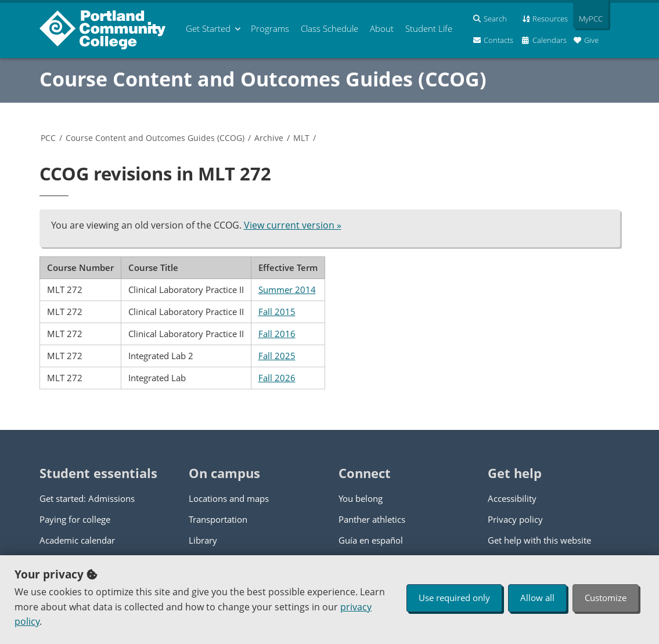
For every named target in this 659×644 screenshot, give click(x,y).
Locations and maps (229, 498)
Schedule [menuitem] (329, 28)
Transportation (218, 519)
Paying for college (75, 519)
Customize (606, 598)
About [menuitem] (382, 28)
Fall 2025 (277, 356)
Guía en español (371, 540)
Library (203, 540)
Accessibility (512, 498)
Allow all (537, 598)
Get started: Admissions (87, 498)
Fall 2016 (277, 334)
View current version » (293, 225)
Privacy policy (515, 519)
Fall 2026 (277, 378)
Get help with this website (539, 540)
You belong (361, 498)
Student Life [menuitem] (429, 28)
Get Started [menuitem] (208, 28)
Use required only (454, 598)
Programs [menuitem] (270, 28)
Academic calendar (77, 540)
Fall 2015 (277, 312)
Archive (269, 138)
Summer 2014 (287, 290)
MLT (301, 138)
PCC (48, 138)
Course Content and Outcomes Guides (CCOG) (263, 79)
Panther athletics (372, 519)
